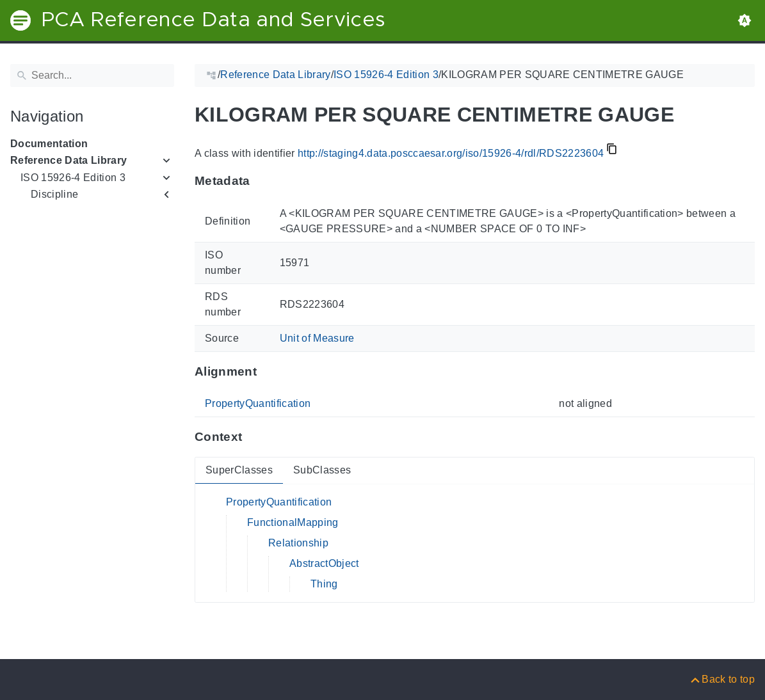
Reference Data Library (68, 160)
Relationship (298, 543)
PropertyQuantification (258, 403)
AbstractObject (324, 563)
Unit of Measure (317, 338)
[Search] (92, 76)
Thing (324, 584)
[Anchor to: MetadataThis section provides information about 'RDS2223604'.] (263, 181)
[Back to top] (722, 679)
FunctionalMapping (293, 522)
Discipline (54, 194)
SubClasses (322, 470)
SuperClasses (239, 470)
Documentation (49, 144)
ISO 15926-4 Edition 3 (73, 178)
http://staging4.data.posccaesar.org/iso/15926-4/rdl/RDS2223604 (451, 153)
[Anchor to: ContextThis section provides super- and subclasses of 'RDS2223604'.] (254, 437)
